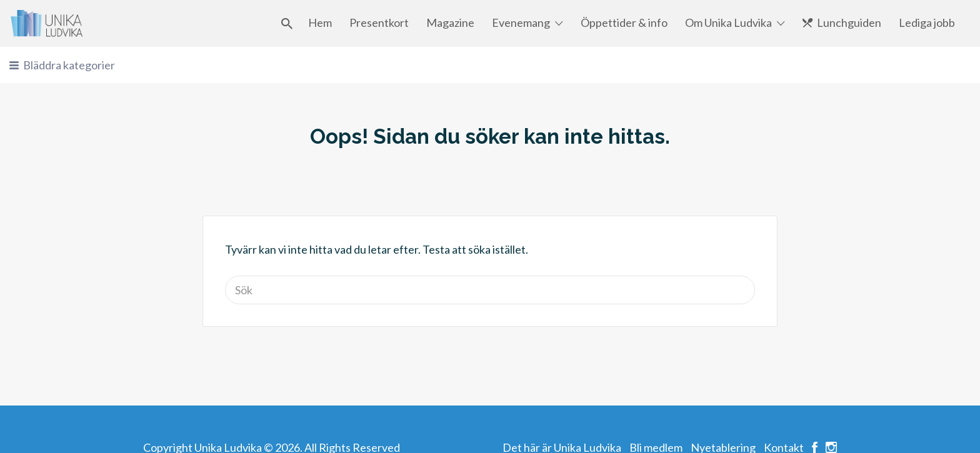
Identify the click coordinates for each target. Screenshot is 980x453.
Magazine (450, 22)
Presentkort (379, 22)
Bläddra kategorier (69, 65)
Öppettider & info (624, 22)
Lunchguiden (849, 22)
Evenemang (521, 22)
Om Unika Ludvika (728, 22)
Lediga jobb (927, 22)
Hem (320, 22)
